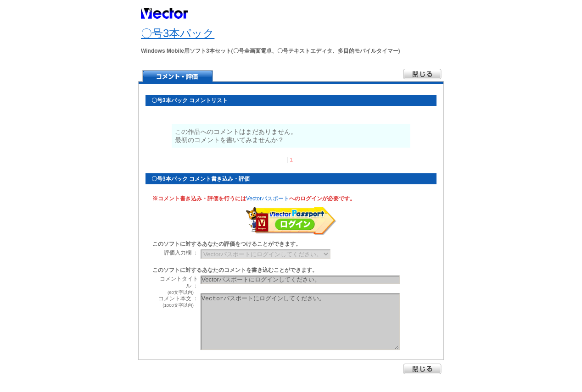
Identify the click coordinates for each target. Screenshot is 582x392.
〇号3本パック (178, 33)
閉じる (422, 369)
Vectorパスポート (268, 199)
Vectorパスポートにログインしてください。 (300, 322)
